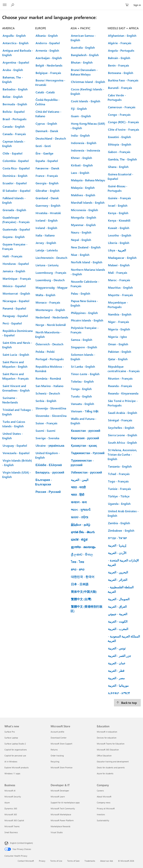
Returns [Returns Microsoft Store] (54, 750)
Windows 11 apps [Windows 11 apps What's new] (12, 773)
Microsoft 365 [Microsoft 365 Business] (11, 814)
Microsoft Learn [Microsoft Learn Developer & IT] (58, 797)
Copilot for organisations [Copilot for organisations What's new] (16, 750)
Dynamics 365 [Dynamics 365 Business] (11, 808)
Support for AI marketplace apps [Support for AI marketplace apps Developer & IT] (65, 802)
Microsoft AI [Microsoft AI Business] (10, 791)
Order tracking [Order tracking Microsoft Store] (57, 756)
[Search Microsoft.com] (13, 5)
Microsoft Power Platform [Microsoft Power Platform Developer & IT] (62, 820)
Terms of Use (56, 861)
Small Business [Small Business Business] (11, 832)
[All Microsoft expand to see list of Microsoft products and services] (5, 5)
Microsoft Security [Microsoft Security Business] (13, 797)
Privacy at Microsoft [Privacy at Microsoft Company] (106, 808)
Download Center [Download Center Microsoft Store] (59, 738)
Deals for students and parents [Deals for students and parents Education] (111, 767)
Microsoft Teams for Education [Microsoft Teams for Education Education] (111, 744)
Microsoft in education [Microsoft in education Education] (107, 732)
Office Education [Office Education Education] (104, 756)
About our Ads (107, 861)
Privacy (42, 861)
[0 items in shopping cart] (128, 5)
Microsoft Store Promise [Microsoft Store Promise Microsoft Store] (62, 767)
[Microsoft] (71, 3)
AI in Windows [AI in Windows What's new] (11, 762)
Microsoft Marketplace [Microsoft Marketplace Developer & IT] (61, 814)
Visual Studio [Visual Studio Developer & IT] (57, 832)
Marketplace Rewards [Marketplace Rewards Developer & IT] (61, 826)
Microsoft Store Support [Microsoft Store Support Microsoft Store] (61, 744)
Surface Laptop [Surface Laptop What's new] (11, 738)
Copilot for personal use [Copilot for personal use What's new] (15, 756)
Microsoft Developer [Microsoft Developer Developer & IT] (60, 791)
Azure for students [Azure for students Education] (105, 773)
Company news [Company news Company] (104, 802)
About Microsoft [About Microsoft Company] (104, 797)
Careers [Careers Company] (100, 791)
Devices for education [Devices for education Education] (107, 738)
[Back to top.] (127, 703)
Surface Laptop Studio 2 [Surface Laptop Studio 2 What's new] (15, 744)
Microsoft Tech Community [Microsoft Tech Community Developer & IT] (63, 808)
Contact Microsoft (26, 861)
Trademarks (90, 861)
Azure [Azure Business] (7, 802)
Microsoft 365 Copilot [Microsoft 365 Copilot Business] (14, 820)
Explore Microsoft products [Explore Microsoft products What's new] (17, 767)
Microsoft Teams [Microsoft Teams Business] (12, 826)
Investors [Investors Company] (101, 814)
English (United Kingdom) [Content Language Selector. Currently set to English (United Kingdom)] (21, 843)
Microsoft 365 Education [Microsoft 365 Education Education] (108, 750)
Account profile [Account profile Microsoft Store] (57, 732)
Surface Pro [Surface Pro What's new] (10, 732)
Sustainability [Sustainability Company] (103, 820)
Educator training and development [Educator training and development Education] (113, 762)
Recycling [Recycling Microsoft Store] (55, 762)
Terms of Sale (73, 861)
